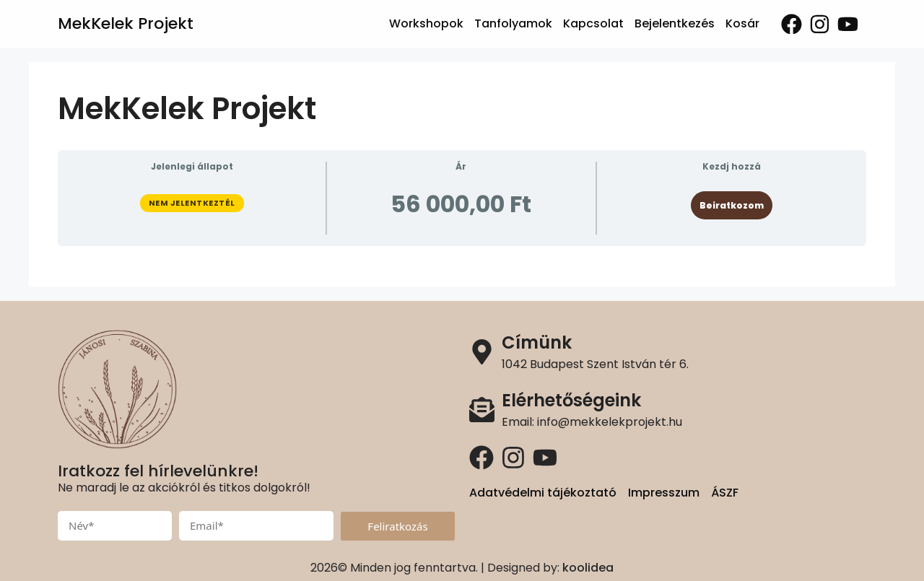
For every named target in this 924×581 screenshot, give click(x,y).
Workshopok (426, 23)
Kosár (742, 23)
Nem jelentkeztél (192, 203)
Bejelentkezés (675, 23)
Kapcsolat (593, 23)
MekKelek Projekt (126, 23)
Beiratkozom (732, 205)
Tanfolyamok (513, 23)
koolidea (588, 568)
